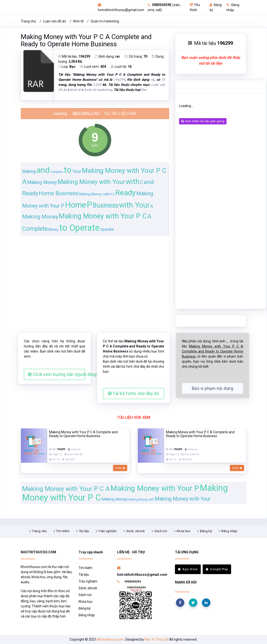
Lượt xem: (93, 67)
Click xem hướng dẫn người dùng (57, 374)
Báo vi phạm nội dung (213, 388)
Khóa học (184, 531)
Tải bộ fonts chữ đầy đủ (133, 393)
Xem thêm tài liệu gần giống (203, 121)
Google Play (217, 569)
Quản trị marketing (105, 21)
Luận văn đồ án (55, 21)
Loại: (67, 67)
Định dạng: (107, 56)
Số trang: (136, 56)
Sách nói (161, 531)
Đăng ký (206, 531)
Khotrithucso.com (110, 639)
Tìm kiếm (63, 531)
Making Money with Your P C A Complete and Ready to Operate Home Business (86, 41)
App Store (188, 569)
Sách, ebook (136, 531)
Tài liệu (84, 531)
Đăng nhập (230, 531)
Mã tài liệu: (74, 56)
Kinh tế (78, 21)
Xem (120, 468)
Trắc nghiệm (108, 531)
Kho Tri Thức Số (157, 639)
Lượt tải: (121, 67)
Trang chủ (28, 21)
